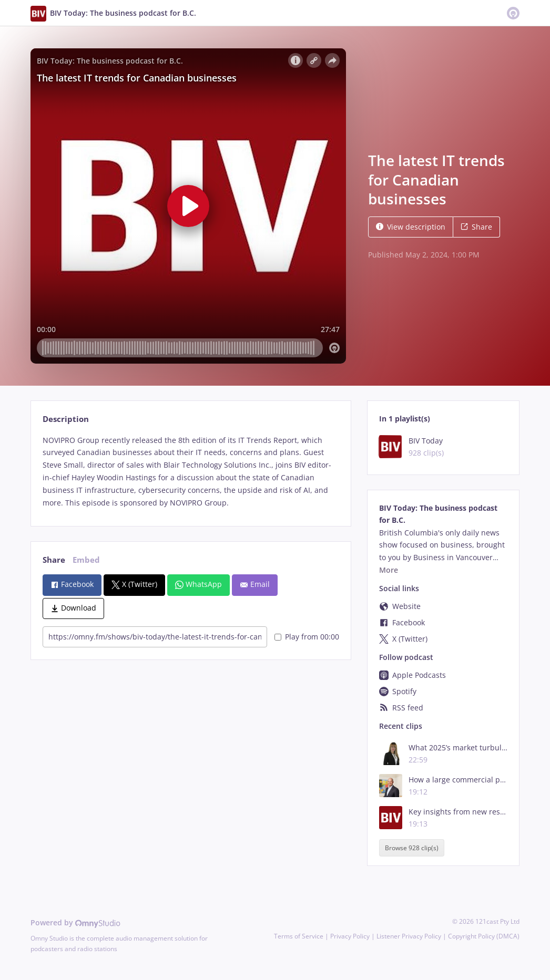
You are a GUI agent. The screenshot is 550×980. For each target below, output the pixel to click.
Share (476, 227)
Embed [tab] (86, 560)
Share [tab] (54, 560)
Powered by (75, 922)
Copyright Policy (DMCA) (484, 936)
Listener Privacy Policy (409, 936)
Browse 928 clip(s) (412, 848)
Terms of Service (299, 936)
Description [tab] (66, 419)
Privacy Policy (350, 936)
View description (411, 227)
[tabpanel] (191, 472)
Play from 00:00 (307, 637)
